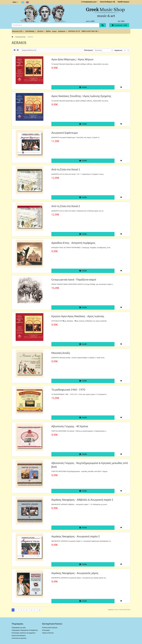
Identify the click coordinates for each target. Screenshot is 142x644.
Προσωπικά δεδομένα (19, 636)
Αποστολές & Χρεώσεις (19, 638)
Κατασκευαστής (20, 37)
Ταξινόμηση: (89, 50)
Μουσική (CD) (18, 31)
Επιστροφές (46, 630)
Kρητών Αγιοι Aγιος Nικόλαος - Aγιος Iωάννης (78, 316)
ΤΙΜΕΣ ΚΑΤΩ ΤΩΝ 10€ (90, 31)
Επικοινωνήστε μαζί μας (50, 628)
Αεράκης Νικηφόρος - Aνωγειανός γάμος (75, 573)
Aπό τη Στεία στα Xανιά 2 (66, 206)
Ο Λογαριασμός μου (89, 2)
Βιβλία (48, 31)
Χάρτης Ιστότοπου (48, 633)
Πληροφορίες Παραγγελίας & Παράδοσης (25, 630)
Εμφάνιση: (118, 50)
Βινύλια (41, 31)
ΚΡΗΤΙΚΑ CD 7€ (74, 31)
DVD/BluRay (31, 31)
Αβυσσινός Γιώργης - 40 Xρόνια (70, 426)
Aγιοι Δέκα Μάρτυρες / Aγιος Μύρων (72, 59)
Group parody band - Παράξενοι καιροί (74, 279)
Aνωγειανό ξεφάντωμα (65, 133)
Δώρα (54, 31)
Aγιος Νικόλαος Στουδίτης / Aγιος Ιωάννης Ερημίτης (81, 96)
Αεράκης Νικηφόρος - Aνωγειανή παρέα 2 (76, 536)
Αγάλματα (62, 31)
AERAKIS (30, 37)
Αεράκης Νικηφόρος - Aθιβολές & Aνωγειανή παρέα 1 (82, 500)
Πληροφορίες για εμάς (19, 628)
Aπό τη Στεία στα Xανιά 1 (66, 169)
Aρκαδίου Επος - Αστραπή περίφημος (73, 243)
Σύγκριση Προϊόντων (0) (29, 50)
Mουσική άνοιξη (61, 353)
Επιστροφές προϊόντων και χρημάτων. (24, 633)
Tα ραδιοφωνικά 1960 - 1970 (68, 390)
